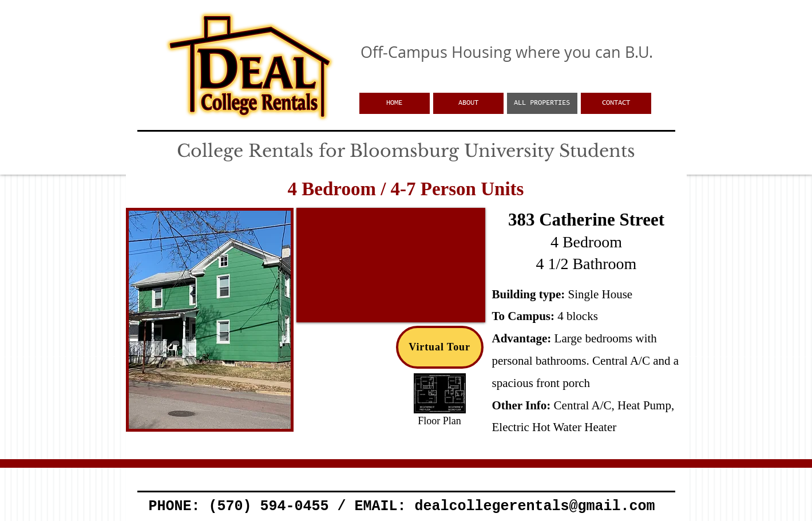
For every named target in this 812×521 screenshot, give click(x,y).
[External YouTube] (391, 265)
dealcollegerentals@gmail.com (534, 506)
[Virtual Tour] (440, 347)
